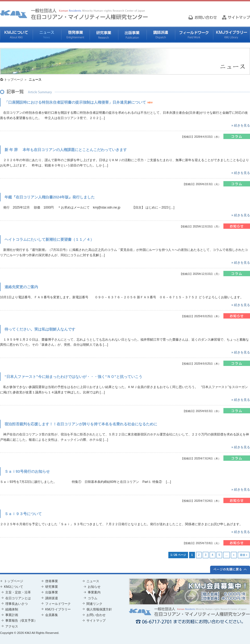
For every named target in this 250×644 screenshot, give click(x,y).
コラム (93, 598)
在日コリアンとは (18, 598)
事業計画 (12, 615)
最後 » (244, 555)
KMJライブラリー (232, 35)
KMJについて (16, 35)
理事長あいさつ (16, 604)
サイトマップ (96, 621)
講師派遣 (161, 35)
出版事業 (132, 35)
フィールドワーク (194, 35)
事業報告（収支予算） (21, 621)
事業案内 (94, 592)
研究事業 (104, 35)
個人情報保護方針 (99, 609)
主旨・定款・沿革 (18, 592)
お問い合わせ (96, 615)
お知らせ (94, 587)
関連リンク (94, 604)
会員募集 (52, 615)
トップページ (14, 80)
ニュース (47, 35)
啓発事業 (75, 35)
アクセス (12, 626)
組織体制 (12, 609)
